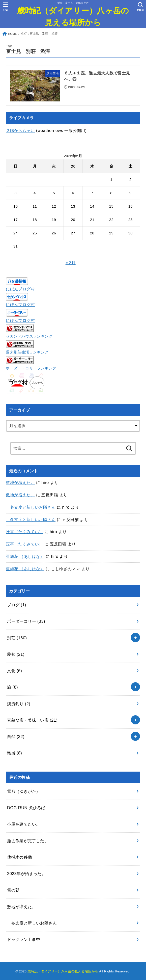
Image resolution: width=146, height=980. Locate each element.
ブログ (17, 605)
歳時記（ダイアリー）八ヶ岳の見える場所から (73, 16)
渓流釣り (19, 704)
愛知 (16, 654)
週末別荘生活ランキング (27, 352)
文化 (14, 671)
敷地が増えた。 (20, 482)
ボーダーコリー (26, 621)
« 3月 (71, 263)
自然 (16, 737)
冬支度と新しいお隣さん (31, 507)
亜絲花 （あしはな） (25, 556)
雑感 (14, 753)
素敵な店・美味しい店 (32, 720)
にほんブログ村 (20, 289)
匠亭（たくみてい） (24, 532)
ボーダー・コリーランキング (31, 368)
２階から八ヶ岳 (20, 130)
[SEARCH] (140, 7)
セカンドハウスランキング (29, 336)
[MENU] (6, 7)
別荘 (17, 638)
